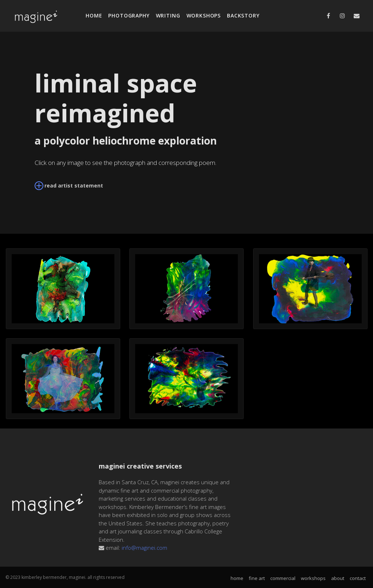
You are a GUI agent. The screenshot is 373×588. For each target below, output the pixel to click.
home (94, 15)
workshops (204, 15)
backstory (243, 15)
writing (168, 15)
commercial (283, 578)
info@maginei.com (144, 548)
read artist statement (69, 185)
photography (129, 15)
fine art (257, 578)
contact (358, 578)
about (338, 578)
